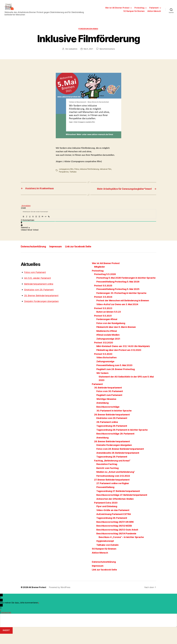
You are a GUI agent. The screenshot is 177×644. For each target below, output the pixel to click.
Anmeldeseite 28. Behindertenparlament (119, 463)
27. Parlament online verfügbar (114, 494)
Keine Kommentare (108, 52)
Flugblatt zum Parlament (110, 405)
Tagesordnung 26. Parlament (113, 528)
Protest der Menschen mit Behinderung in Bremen (125, 311)
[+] (55, 223)
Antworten (6, 623)
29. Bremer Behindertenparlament (43, 302)
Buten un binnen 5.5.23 (109, 322)
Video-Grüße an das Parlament (114, 520)
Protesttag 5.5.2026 (105, 281)
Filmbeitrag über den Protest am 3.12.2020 (120, 360)
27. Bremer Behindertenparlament (113, 490)
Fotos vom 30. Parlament (110, 401)
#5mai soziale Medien (109, 345)
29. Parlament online (108, 432)
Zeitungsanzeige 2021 (109, 349)
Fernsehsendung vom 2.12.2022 (114, 486)
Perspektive (64, 175)
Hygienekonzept (106, 551)
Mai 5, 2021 (88, 52)
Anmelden (26, 212)
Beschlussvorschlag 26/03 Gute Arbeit (119, 540)
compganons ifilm (66, 173)
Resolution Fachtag (107, 474)
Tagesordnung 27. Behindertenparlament (120, 501)
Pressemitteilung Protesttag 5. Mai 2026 (119, 292)
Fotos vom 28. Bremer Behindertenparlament (122, 459)
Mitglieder (100, 273)
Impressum (59, 253)
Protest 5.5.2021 (103, 326)
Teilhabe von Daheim (108, 555)
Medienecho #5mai (107, 341)
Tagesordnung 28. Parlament (113, 467)
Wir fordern (103, 383)
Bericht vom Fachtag (108, 478)
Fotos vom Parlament (36, 279)
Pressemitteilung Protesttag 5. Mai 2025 (119, 299)
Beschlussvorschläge (109, 417)
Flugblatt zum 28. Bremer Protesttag (117, 379)
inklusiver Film (106, 173)
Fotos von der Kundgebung (112, 333)
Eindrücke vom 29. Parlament (40, 296)
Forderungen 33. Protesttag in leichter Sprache (123, 303)
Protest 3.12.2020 (104, 353)
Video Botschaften (107, 368)
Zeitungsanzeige (106, 372)
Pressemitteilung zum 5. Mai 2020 (116, 375)
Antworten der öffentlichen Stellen (116, 509)
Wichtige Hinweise (107, 409)
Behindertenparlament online (40, 291)
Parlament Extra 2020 (106, 513)
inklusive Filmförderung (90, 173)
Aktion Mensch (154, 13)
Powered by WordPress (60, 598)
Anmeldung (103, 413)
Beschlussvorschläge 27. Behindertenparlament (124, 505)
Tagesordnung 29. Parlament (113, 436)
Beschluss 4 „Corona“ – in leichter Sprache (123, 547)
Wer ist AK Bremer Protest (117, 9)
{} (52, 223)
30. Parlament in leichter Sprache (115, 421)
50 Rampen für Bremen (134, 13)
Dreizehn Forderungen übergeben (43, 308)
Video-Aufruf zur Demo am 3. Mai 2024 (119, 315)
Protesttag (139, 9)
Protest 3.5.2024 (104, 307)
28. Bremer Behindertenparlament (113, 452)
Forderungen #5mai (88, 32)
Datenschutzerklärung (35, 253)
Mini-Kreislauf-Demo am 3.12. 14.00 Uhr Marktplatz (125, 356)
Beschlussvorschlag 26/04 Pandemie (118, 544)
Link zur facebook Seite (85, 253)
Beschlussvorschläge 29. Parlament (117, 444)
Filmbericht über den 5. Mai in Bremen (118, 337)
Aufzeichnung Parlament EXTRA (115, 524)
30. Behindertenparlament (109, 398)
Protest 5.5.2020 (104, 364)
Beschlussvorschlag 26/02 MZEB (115, 536)
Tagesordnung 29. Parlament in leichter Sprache (124, 440)
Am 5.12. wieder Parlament (39, 285)
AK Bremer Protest (38, 598)
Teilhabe (74, 175)
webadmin (73, 52)
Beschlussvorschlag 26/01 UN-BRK (116, 532)
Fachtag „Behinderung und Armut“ (114, 471)
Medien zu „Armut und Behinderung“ (117, 482)
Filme (77, 173)
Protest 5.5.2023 (104, 319)
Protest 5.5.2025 (104, 296)
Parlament (154, 9)
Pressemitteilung (106, 497)
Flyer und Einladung (108, 517)
